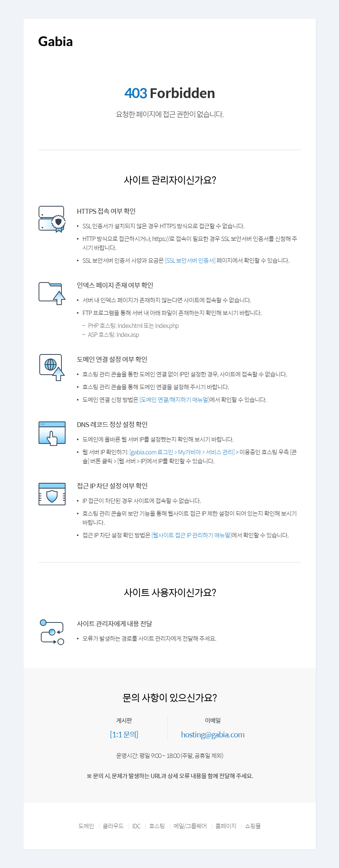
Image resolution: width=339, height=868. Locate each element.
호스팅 (157, 826)
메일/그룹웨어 (190, 826)
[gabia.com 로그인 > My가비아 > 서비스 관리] (182, 452)
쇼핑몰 (253, 826)
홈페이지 (226, 826)
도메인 (86, 826)
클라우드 (113, 826)
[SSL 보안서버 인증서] (190, 260)
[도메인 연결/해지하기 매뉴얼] (174, 400)
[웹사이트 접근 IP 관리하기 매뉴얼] (191, 535)
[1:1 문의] (124, 734)
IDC (136, 826)
